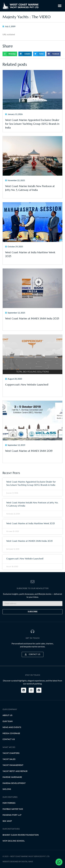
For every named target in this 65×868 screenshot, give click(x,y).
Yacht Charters (11, 753)
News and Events (12, 727)
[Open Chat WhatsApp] (59, 862)
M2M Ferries (9, 803)
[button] (60, 6)
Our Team (8, 721)
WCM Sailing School (14, 841)
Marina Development (14, 783)
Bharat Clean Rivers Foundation (21, 835)
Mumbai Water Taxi (13, 809)
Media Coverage (11, 733)
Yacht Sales (9, 759)
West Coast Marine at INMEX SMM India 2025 (29, 541)
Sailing (7, 789)
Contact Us (9, 739)
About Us (7, 715)
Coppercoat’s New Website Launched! (25, 559)
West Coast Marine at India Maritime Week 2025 (31, 523)
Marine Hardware (12, 777)
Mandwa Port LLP (12, 815)
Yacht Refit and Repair (15, 771)
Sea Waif (7, 821)
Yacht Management (13, 765)
